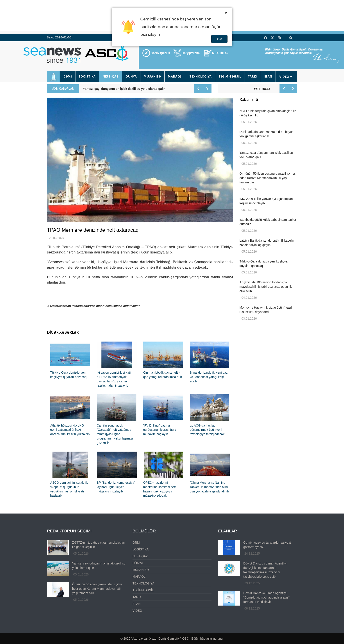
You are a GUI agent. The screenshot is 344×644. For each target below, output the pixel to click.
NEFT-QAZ (111, 77)
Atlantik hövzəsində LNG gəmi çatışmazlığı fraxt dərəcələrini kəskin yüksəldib (70, 430)
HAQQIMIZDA (191, 53)
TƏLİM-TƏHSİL (230, 77)
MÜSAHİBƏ (152, 77)
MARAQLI (175, 77)
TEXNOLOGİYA (201, 77)
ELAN (268, 77)
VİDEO (284, 77)
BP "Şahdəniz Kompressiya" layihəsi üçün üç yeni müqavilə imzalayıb (116, 487)
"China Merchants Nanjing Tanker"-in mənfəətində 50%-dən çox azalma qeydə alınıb (210, 487)
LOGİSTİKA (87, 77)
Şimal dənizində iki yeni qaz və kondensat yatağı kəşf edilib (209, 377)
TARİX (253, 77)
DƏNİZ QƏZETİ (160, 53)
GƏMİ (68, 77)
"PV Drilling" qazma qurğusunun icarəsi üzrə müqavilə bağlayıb (160, 430)
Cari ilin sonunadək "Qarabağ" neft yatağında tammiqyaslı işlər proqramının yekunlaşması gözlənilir (115, 434)
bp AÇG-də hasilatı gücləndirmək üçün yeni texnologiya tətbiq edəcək (207, 430)
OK (219, 39)
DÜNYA (131, 77)
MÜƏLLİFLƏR (220, 53)
